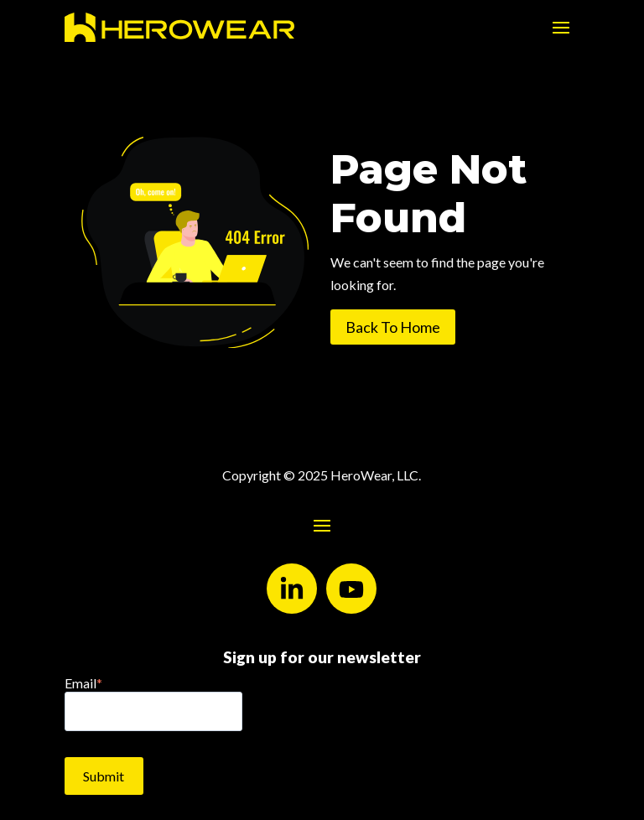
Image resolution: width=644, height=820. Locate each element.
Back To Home (393, 327)
